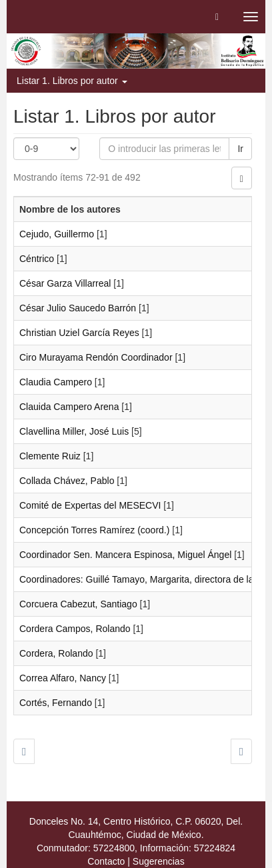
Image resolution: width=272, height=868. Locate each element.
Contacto (106, 861)
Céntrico (37, 259)
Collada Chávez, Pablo (67, 481)
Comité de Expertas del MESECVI (90, 505)
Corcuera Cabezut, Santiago (78, 604)
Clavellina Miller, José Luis (74, 431)
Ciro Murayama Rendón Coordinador (96, 357)
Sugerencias (159, 861)
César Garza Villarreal (65, 283)
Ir (240, 149)
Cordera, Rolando (56, 653)
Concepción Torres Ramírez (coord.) (94, 530)
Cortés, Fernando (56, 703)
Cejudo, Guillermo (57, 234)
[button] (217, 17)
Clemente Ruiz (50, 456)
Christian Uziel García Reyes (79, 333)
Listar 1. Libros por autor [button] (72, 81)
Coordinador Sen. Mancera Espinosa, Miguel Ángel (125, 555)
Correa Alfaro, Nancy (63, 678)
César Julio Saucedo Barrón (78, 308)
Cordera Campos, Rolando (75, 629)
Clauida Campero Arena (69, 407)
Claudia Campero (56, 382)
